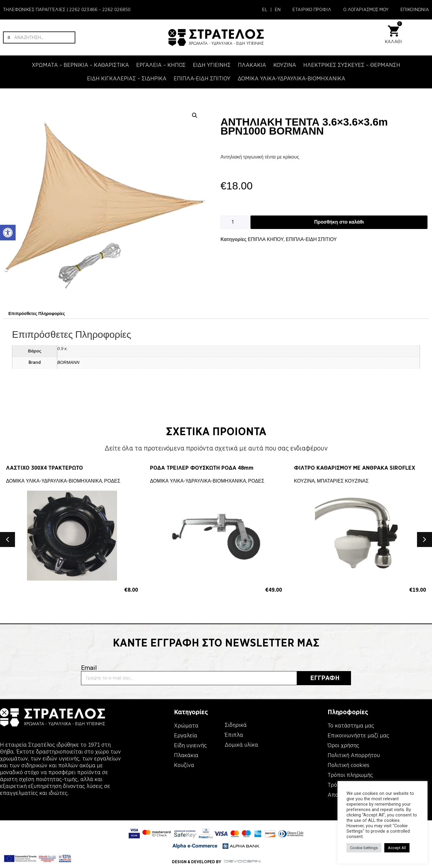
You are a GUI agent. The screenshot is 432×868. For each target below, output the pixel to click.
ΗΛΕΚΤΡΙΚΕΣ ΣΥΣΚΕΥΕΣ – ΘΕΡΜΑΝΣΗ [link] (352, 65)
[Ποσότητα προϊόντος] (235, 222)
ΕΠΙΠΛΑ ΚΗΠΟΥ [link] (266, 239)
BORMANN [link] (68, 362)
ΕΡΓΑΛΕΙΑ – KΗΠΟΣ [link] (161, 65)
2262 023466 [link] (83, 10)
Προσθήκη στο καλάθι (339, 222)
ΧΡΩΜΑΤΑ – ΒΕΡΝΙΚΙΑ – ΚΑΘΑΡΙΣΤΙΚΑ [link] (80, 65)
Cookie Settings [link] (364, 848)
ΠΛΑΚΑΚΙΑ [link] (252, 65)
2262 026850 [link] (116, 10)
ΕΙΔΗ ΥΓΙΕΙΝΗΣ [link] (212, 65)
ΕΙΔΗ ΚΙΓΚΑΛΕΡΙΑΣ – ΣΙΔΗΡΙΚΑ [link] (127, 79)
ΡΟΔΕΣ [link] (112, 481)
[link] (8, 233)
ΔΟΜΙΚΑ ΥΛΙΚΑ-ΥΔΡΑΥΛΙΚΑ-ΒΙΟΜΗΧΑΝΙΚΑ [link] (291, 79)
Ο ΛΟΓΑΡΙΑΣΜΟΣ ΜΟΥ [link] (366, 10)
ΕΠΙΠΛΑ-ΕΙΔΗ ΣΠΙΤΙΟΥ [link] (202, 79)
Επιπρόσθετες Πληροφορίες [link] (37, 314)
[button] (195, 115)
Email (89, 668)
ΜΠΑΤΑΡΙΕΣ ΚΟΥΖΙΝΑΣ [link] (343, 481)
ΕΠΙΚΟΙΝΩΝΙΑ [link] (415, 10)
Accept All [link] (397, 848)
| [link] (271, 10)
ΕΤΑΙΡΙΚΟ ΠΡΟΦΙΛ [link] (312, 10)
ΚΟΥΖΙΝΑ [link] (285, 65)
